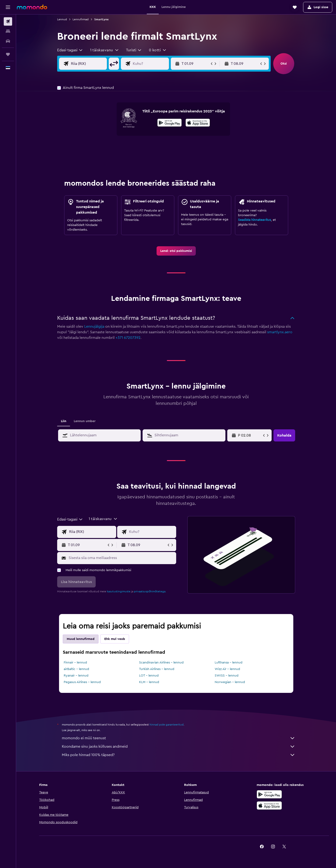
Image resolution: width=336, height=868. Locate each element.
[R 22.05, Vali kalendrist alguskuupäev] (250, 435)
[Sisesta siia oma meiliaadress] (121, 558)
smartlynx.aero (280, 332)
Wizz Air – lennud (227, 669)
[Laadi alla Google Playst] (170, 123)
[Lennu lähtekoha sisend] (93, 64)
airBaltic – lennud (76, 669)
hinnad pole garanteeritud (167, 725)
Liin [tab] (64, 421)
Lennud (62, 19)
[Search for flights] (8, 21)
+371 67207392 (128, 338)
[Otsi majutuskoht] (8, 31)
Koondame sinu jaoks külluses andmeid (178, 746)
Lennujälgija (94, 326)
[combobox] (70, 50)
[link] (176, 251)
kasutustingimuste (119, 591)
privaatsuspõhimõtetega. (150, 591)
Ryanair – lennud (76, 676)
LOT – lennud (149, 676)
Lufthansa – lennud (229, 663)
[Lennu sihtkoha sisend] (154, 64)
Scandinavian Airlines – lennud (161, 663)
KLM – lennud (149, 682)
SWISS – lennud (227, 676)
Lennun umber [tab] (85, 421)
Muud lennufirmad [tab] (81, 639)
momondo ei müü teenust (178, 738)
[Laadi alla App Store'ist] (198, 123)
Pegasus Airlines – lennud (82, 682)
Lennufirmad (81, 19)
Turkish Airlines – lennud (157, 669)
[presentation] (198, 123)
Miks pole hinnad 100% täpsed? (178, 755)
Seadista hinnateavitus (254, 220)
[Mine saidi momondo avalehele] (32, 7)
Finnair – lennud (75, 663)
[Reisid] (8, 54)
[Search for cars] (8, 41)
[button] (8, 7)
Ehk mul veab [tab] (115, 639)
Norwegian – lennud (230, 682)
